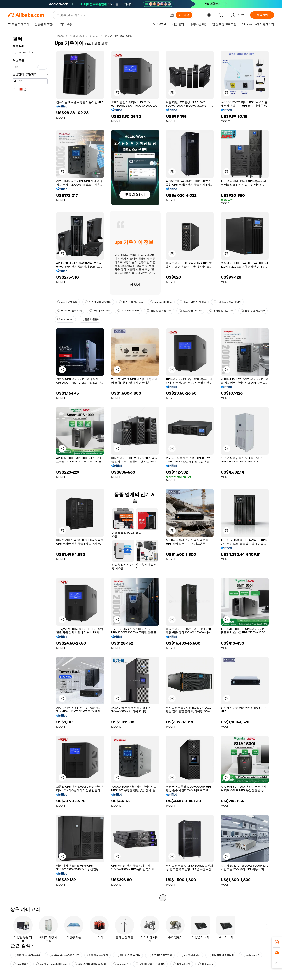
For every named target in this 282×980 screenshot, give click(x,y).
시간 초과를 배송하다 (98, 302)
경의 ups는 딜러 (98, 955)
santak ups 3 (250, 955)
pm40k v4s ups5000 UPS (63, 955)
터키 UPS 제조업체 (160, 955)
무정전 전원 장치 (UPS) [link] (118, 36)
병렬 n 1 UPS (182, 964)
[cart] (222, 16)
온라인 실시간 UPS (221, 311)
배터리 (94, 36)
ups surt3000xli (161, 302)
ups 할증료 (21, 964)
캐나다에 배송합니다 (221, 955)
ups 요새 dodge (190, 955)
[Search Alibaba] (111, 15)
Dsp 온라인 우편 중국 (193, 302)
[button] (172, 15)
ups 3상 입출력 (67, 302)
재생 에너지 (77, 36)
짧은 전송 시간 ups (253, 311)
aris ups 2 (121, 964)
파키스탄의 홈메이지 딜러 (90, 964)
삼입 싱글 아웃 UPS (159, 311)
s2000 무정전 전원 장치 (150, 964)
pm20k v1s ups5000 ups (52, 964)
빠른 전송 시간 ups (131, 302)
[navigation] (30, 467)
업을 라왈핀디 (90, 319)
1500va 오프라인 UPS (227, 302)
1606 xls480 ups (128, 311)
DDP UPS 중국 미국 (70, 311)
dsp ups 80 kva (100, 311)
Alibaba (59, 36)
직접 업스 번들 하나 (128, 955)
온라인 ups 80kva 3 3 (26, 955)
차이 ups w (206, 964)
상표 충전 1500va (190, 311)
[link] (277, 942)
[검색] (184, 15)
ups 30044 (65, 319)
